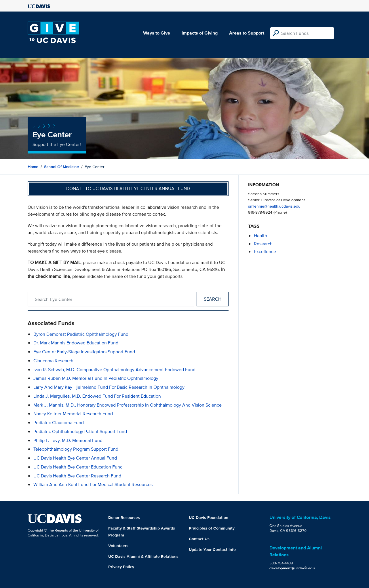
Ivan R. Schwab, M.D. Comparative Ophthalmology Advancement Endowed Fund (114, 370)
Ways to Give (157, 33)
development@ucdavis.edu (292, 568)
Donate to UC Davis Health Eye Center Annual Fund (128, 188)
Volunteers (118, 546)
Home (33, 167)
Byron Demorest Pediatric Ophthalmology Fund (81, 334)
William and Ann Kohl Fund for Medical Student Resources (93, 484)
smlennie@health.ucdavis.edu (274, 206)
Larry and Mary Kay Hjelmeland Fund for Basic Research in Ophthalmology (109, 387)
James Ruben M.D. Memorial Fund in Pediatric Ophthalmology (96, 378)
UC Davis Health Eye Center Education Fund (78, 467)
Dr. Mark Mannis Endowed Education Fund (76, 343)
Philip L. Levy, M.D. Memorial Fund (68, 440)
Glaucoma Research (53, 361)
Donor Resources (124, 517)
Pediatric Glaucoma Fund (59, 423)
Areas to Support (247, 33)
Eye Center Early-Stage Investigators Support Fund (84, 352)
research (263, 244)
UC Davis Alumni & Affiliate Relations (143, 556)
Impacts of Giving (200, 33)
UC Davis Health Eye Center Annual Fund (75, 458)
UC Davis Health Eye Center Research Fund (77, 476)
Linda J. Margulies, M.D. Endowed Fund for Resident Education (97, 396)
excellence (265, 252)
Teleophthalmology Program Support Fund (76, 449)
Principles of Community (212, 528)
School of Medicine (61, 167)
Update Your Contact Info (212, 549)
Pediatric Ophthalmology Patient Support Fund (80, 431)
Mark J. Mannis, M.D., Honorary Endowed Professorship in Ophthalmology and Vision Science (128, 405)
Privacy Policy (121, 567)
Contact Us (199, 539)
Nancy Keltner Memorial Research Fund (73, 414)
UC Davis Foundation (209, 517)
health (260, 236)
